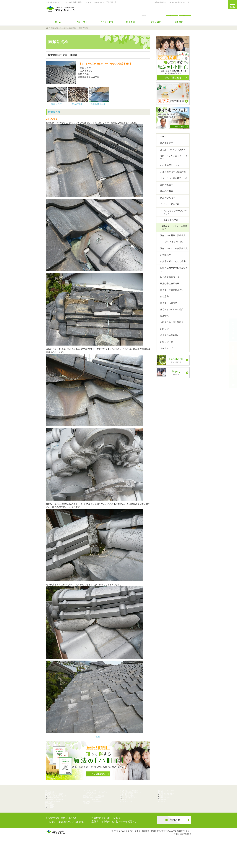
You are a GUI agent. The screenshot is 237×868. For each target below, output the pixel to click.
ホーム (162, 143)
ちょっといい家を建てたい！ (172, 185)
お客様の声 (164, 261)
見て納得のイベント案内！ (171, 156)
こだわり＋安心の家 (168, 211)
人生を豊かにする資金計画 (171, 178)
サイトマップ (165, 352)
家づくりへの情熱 (167, 307)
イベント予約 (233, 330)
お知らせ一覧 (165, 346)
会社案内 (163, 300)
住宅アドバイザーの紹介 (170, 313)
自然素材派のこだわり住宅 (171, 268)
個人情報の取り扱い (168, 339)
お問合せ (163, 333)
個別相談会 (233, 353)
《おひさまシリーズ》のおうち (175, 218)
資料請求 (185, 11)
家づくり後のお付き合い (170, 294)
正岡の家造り (165, 191)
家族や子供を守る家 (168, 287)
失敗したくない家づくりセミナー (172, 164)
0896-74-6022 (143, 11)
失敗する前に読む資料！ (170, 326)
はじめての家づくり (168, 281)
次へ (98, 736)
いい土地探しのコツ (168, 172)
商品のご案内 (165, 198)
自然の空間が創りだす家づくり (174, 274)
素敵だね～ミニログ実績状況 (172, 255)
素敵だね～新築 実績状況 (171, 242)
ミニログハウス (169, 226)
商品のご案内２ (166, 204)
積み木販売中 (165, 150)
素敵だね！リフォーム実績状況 (174, 234)
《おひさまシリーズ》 (172, 248)
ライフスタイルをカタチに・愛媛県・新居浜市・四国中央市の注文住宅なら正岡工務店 (147, 854)
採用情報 (163, 320)
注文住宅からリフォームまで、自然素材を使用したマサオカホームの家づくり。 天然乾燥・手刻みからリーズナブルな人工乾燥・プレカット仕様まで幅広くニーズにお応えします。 (114, 2)
